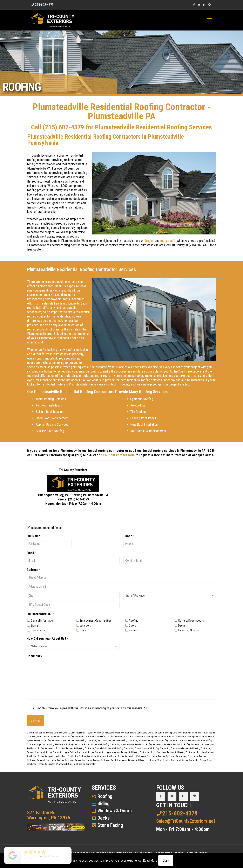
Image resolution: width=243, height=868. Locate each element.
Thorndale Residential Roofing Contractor (114, 748)
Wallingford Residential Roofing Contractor (155, 756)
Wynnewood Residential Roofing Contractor (76, 764)
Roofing (134, 621)
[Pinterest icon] (210, 5)
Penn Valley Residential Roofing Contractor (117, 741)
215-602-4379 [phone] (44, 5)
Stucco (84, 630)
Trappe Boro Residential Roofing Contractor (190, 748)
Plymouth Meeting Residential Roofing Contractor (60, 744)
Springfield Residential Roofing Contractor (75, 748)
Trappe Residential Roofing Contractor (152, 748)
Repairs (133, 630)
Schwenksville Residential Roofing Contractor (142, 744)
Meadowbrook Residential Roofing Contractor (126, 733)
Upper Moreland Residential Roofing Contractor (127, 752)
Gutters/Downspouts (191, 621)
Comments (34, 656)
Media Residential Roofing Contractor (165, 733)
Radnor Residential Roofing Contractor (102, 744)
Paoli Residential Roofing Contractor (80, 741)
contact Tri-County (118, 384)
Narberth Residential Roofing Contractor (144, 737)
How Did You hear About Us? (47, 639)
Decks (182, 626)
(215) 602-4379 (63, 127)
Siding (34, 626)
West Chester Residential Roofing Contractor (178, 760)
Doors (132, 626)
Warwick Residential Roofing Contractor (56, 760)
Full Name (34, 536)
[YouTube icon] (204, 5)
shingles (149, 241)
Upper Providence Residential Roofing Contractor (173, 752)
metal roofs (168, 241)
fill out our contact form (118, 455)
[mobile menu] (209, 20)
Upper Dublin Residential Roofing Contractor (84, 752)
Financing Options (189, 630)
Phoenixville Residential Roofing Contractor (158, 741)
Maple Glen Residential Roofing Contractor (84, 733)
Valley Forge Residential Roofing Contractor (76, 756)
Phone (129, 536)
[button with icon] (161, 796)
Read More (150, 860)
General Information (43, 621)
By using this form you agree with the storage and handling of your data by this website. (89, 708)
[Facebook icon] (194, 5)
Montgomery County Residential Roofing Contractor (61, 737)
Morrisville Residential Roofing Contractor (105, 737)
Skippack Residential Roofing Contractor (182, 744)
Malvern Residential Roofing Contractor (45, 733)
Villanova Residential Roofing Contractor (116, 756)
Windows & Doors (115, 811)
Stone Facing (39, 630)
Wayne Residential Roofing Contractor (93, 760)
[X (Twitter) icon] (199, 5)
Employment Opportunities (96, 621)
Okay (166, 860)
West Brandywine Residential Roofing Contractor (134, 760)
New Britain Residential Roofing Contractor (184, 737)
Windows (85, 626)
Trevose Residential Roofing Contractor (45, 752)
